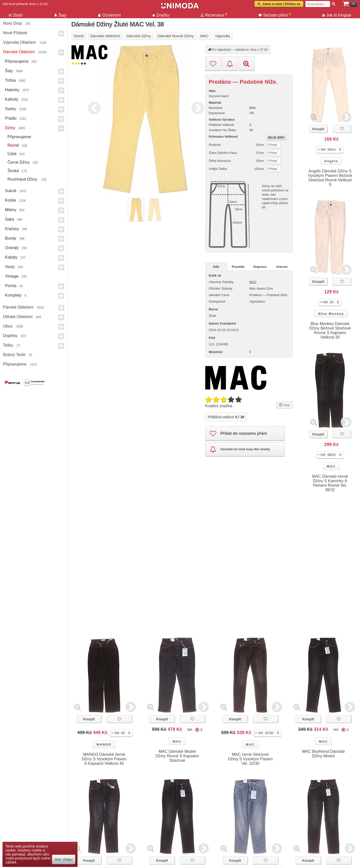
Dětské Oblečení (18, 317)
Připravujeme (17, 61)
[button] (330, 150)
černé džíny (19, 162)
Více (284, 405)
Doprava (260, 267)
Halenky (12, 90)
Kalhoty (12, 99)
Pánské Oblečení (18, 307)
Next (196, 107)
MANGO (104, 744)
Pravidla (238, 267)
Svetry (11, 109)
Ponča (11, 286)
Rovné (13, 145)
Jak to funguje (337, 15)
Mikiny (11, 210)
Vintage (12, 276)
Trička (10, 80)
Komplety (13, 295)
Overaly (12, 248)
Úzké (12, 154)
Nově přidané (15, 33)
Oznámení (109, 15)
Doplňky (10, 336)
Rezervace (214, 15)
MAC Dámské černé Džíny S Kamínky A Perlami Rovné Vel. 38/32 (330, 483)
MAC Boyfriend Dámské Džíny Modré (323, 754)
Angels (331, 161)
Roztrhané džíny (23, 179)
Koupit (318, 129)
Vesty (10, 267)
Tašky (8, 345)
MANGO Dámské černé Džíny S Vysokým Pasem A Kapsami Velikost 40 (104, 759)
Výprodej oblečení (19, 42)
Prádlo (11, 118)
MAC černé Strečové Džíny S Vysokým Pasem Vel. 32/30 (250, 759)
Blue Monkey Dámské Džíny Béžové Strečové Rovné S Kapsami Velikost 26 (330, 330)
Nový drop (12, 23)
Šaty (9, 71)
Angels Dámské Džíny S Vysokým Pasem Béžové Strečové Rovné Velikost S (330, 178)
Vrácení (282, 267)
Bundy (11, 238)
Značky (161, 15)
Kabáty (11, 257)
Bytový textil (14, 355)
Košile (10, 200)
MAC (331, 466)
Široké (13, 171)
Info (216, 267)
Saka (9, 219)
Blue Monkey (331, 314)
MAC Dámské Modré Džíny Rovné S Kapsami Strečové (177, 756)
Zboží (16, 15)
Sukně (11, 191)
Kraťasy (12, 229)
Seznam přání (275, 15)
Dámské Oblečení (19, 52)
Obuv (8, 326)
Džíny (10, 128)
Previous (93, 107)
